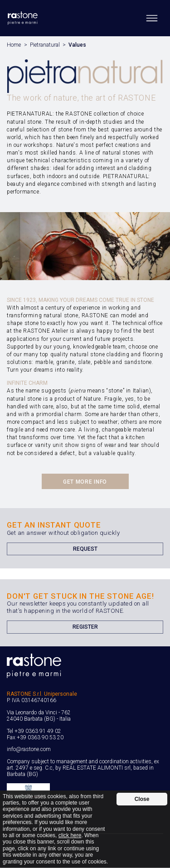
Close (142, 799)
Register (85, 627)
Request (85, 549)
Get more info (85, 482)
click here (70, 835)
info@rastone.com (29, 749)
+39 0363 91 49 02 (38, 731)
